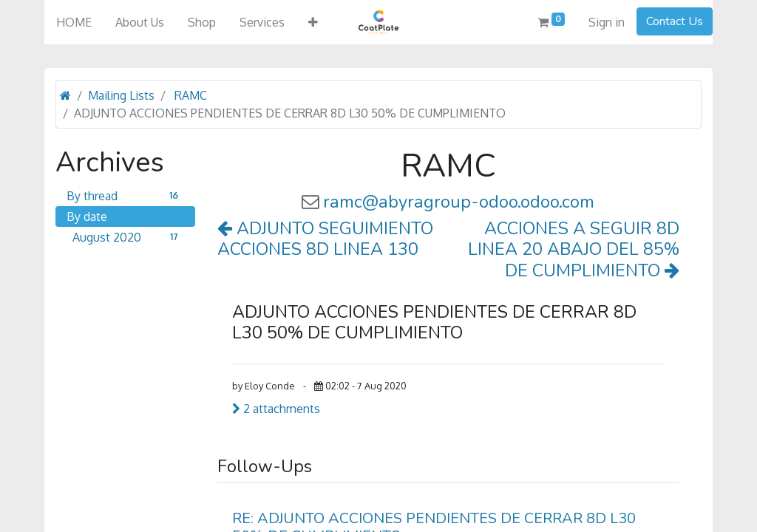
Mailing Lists (121, 95)
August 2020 (128, 237)
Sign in (607, 22)
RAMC (191, 95)
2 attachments (276, 409)
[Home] (65, 95)
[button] (313, 22)
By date (87, 216)
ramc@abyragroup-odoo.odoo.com (459, 202)
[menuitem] (74, 22)
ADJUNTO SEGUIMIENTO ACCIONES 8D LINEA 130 (325, 239)
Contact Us (675, 21)
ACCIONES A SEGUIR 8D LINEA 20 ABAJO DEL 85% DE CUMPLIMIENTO (574, 249)
